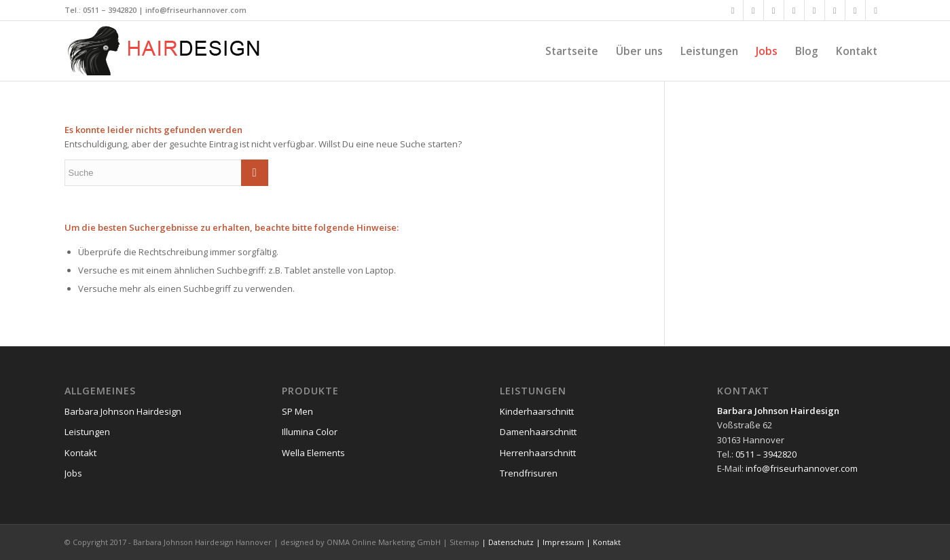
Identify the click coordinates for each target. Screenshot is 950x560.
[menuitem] (572, 51)
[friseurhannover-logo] (166, 51)
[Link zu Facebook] (733, 10)
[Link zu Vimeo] (835, 10)
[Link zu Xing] (774, 10)
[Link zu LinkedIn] (794, 10)
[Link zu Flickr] (815, 10)
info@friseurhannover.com (196, 10)
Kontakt (80, 453)
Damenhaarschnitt (538, 432)
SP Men (297, 411)
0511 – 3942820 (110, 10)
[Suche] (166, 173)
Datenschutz (511, 542)
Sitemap (464, 542)
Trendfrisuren (529, 473)
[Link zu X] (753, 10)
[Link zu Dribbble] (855, 10)
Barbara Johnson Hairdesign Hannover (202, 542)
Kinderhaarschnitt (537, 411)
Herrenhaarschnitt (538, 453)
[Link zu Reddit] (876, 10)
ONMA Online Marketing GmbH (384, 542)
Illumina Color (310, 432)
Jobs (73, 473)
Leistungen (87, 432)
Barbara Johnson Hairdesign (123, 411)
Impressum (563, 542)
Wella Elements (313, 453)
